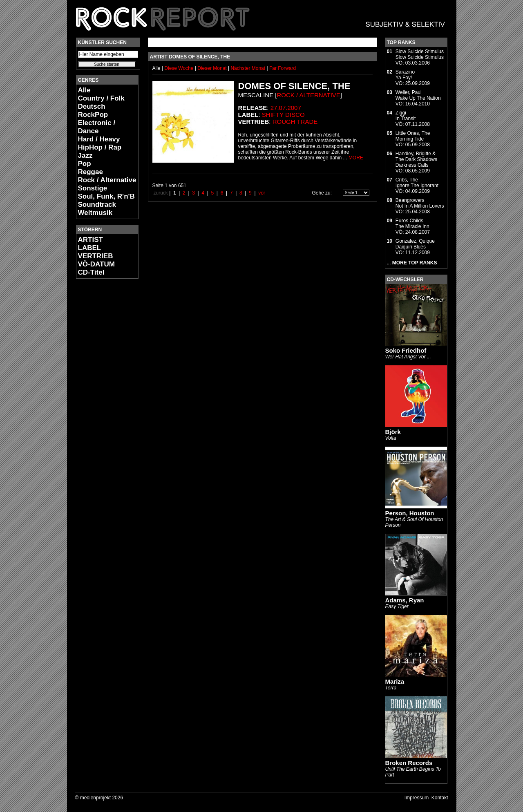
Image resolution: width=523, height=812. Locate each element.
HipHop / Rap (100, 147)
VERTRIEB (96, 256)
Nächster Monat (248, 68)
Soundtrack (97, 205)
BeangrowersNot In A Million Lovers (420, 203)
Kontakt (440, 798)
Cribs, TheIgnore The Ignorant (417, 183)
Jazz (85, 155)
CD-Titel (91, 272)
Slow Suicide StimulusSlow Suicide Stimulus (420, 54)
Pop (85, 164)
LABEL (90, 248)
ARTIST (91, 240)
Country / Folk (101, 98)
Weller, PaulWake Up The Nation (418, 95)
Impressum (417, 798)
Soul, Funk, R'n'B (106, 196)
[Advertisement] (101, 407)
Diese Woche (179, 68)
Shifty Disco (283, 115)
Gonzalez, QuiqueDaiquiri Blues (415, 244)
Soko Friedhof (406, 350)
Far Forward (283, 68)
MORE (356, 158)
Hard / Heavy (99, 139)
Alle (84, 90)
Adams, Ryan (405, 600)
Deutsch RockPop (93, 111)
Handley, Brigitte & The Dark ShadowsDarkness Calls (416, 159)
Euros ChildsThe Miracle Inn (412, 224)
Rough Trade (295, 122)
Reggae (91, 172)
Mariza (395, 681)
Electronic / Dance (97, 127)
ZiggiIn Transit (406, 116)
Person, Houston (410, 513)
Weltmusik (95, 213)
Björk (393, 432)
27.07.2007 (286, 108)
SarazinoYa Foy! (405, 75)
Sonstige (93, 188)
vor (262, 193)
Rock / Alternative (107, 180)
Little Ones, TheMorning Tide (413, 136)
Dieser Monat (213, 68)
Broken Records (409, 763)
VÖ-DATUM (96, 264)
